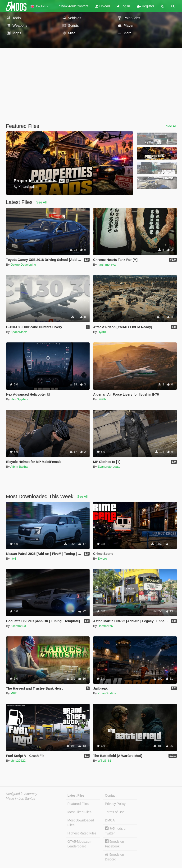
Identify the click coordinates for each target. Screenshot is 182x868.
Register (146, 6)
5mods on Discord (114, 857)
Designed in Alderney (22, 794)
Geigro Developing (23, 265)
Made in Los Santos (21, 799)
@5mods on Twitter (116, 831)
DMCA (110, 820)
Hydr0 (102, 332)
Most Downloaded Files (81, 823)
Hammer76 (105, 626)
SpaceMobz (19, 332)
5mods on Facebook (114, 844)
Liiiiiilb (102, 399)
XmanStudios (107, 693)
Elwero (102, 559)
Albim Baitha (19, 467)
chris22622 (18, 761)
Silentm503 (18, 626)
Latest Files (76, 795)
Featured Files (78, 804)
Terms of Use (115, 812)
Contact (111, 795)
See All (171, 126)
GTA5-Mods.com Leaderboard (80, 844)
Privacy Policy (115, 804)
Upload (102, 6)
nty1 (13, 559)
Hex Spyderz (19, 399)
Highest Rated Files (82, 833)
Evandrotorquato (109, 467)
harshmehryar (107, 265)
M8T (14, 693)
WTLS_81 (105, 761)
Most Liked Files (80, 812)
